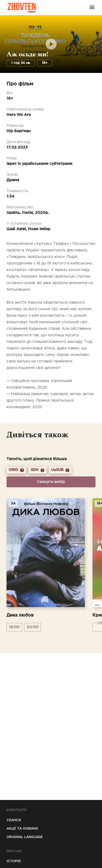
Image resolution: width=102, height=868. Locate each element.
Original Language (25, 837)
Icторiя (14, 861)
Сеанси (14, 820)
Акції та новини (22, 829)
